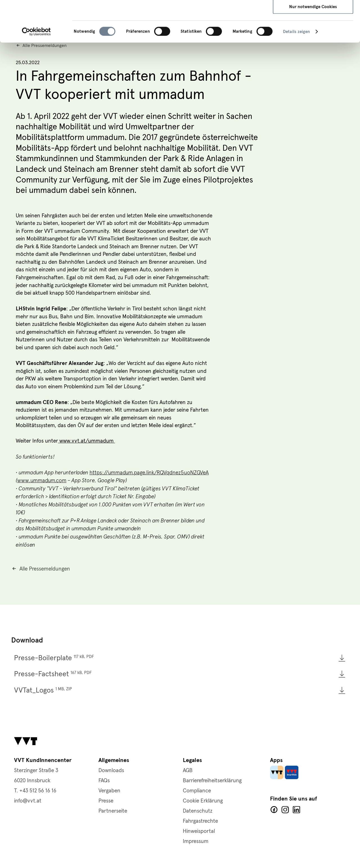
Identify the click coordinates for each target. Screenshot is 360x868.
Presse (106, 801)
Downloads (111, 771)
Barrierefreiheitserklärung (212, 781)
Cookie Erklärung (203, 801)
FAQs (104, 781)
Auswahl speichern (313, 31)
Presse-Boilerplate (54, 658)
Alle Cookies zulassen (313, 14)
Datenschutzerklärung (157, 27)
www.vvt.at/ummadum (86, 441)
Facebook (274, 810)
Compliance (197, 791)
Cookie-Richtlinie (202, 27)
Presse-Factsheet (53, 674)
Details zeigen (296, 73)
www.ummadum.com (42, 480)
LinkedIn (296, 810)
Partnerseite (113, 811)
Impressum (236, 27)
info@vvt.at (28, 801)
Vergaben (109, 791)
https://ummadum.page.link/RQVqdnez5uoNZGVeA (149, 473)
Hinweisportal (199, 831)
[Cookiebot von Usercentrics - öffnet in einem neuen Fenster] (36, 73)
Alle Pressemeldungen (45, 569)
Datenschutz (198, 811)
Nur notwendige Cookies (313, 48)
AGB (188, 771)
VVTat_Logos (43, 690)
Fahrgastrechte (200, 821)
